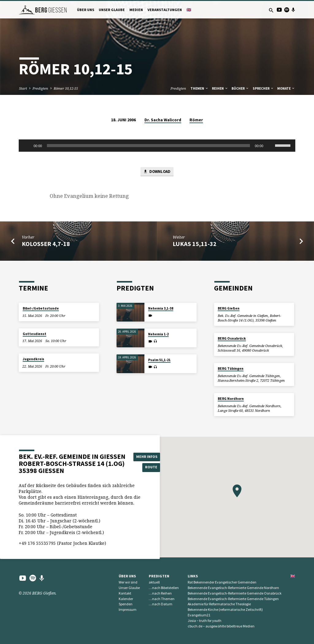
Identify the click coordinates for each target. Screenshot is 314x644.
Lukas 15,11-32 (195, 244)
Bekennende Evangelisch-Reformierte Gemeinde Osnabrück (235, 593)
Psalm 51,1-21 (159, 360)
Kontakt (125, 593)
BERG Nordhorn (231, 399)
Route (148, 468)
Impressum (128, 610)
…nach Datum (161, 604)
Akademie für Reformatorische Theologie (219, 604)
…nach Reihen (160, 593)
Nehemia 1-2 (158, 334)
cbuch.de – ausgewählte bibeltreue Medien (221, 626)
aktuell (154, 582)
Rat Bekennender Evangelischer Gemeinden (222, 582)
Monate (286, 88)
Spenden (126, 604)
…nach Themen (162, 599)
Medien (136, 10)
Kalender (126, 599)
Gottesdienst (34, 334)
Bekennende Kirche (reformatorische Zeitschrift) (225, 610)
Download (157, 172)
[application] (157, 146)
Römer (196, 120)
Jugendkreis (33, 359)
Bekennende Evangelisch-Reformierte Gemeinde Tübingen (233, 599)
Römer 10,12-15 (66, 88)
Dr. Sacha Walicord (163, 120)
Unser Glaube (112, 10)
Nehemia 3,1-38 (161, 309)
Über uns (86, 10)
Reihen (220, 88)
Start (23, 88)
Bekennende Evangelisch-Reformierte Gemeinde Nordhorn (233, 588)
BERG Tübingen (231, 369)
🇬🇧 (189, 10)
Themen (199, 88)
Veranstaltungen (165, 10)
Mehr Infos (147, 457)
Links (193, 576)
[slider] (148, 146)
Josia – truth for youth (205, 621)
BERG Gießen (229, 309)
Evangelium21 (199, 615)
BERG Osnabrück (232, 339)
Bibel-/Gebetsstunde (41, 309)
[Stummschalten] (270, 146)
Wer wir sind (128, 582)
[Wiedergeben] (27, 146)
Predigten (40, 88)
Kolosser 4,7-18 (46, 244)
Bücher (240, 88)
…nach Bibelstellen (164, 588)
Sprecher (263, 88)
